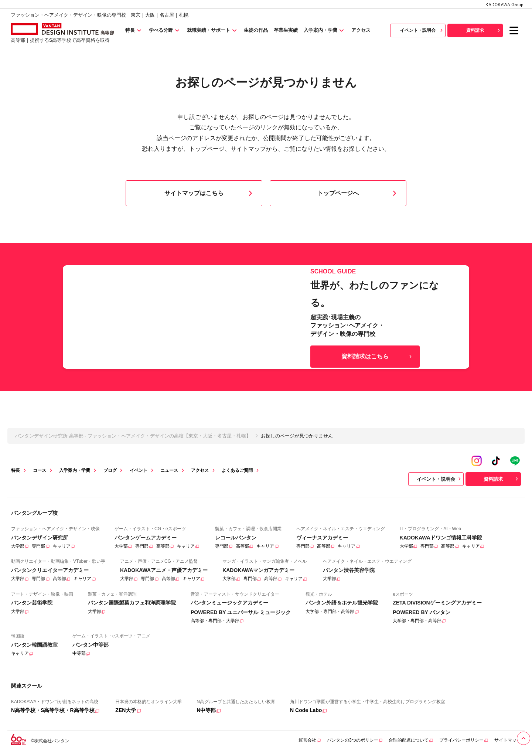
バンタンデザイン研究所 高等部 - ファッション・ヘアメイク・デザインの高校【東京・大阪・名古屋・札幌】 (133, 436)
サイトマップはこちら (210, 193)
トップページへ (358, 193)
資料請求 (484, 30)
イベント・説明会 (422, 30)
